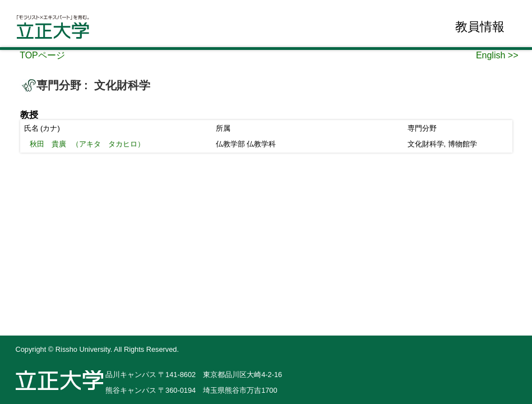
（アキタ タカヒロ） (87, 144)
